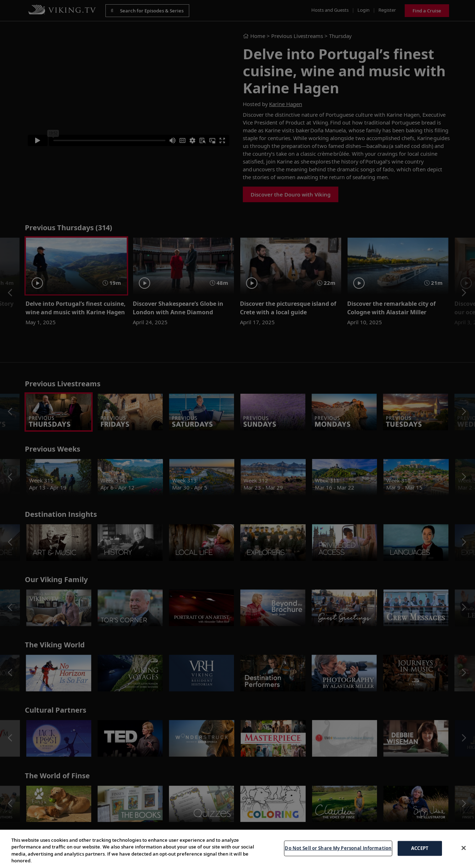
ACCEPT (420, 848)
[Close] (464, 848)
